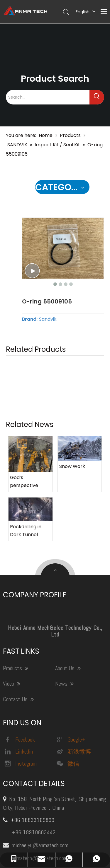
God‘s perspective (24, 400)
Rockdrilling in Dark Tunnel (26, 450)
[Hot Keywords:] (97, 97)
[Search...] (48, 97)
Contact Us (18, 618)
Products (16, 587)
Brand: (30, 319)
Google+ (70, 658)
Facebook (19, 658)
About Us (68, 587)
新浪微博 (73, 670)
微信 (67, 682)
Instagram (20, 682)
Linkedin (18, 670)
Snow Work (72, 385)
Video (12, 602)
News (64, 602)
